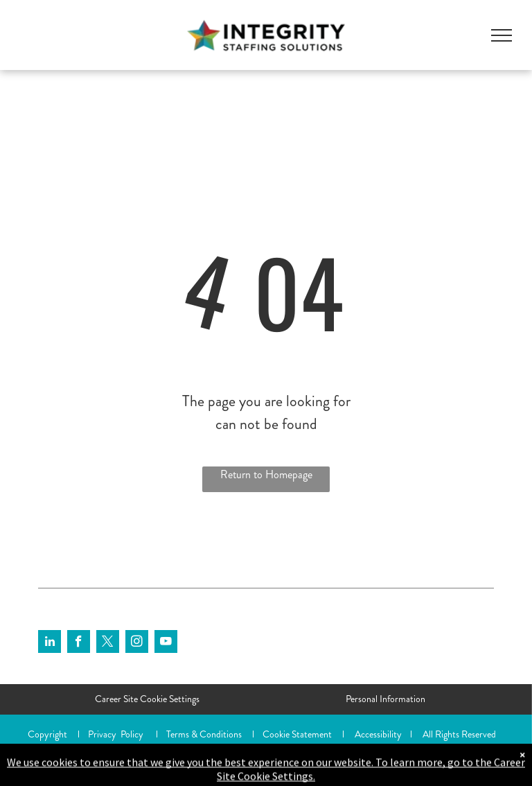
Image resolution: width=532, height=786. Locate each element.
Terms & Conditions (204, 734)
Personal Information (385, 699)
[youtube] (166, 643)
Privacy (102, 734)
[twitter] (108, 643)
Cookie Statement (297, 734)
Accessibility (378, 734)
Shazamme (159, 749)
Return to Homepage (266, 474)
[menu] (502, 35)
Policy (132, 734)
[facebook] (79, 643)
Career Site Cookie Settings (147, 699)
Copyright (47, 734)
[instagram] (137, 643)
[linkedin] (50, 643)
